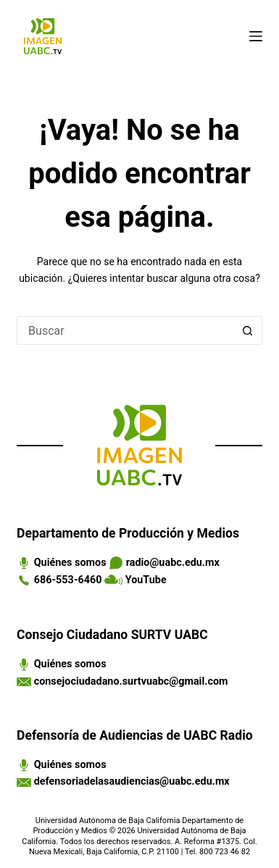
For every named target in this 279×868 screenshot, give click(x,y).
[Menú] (256, 36)
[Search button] (248, 330)
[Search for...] (125, 330)
